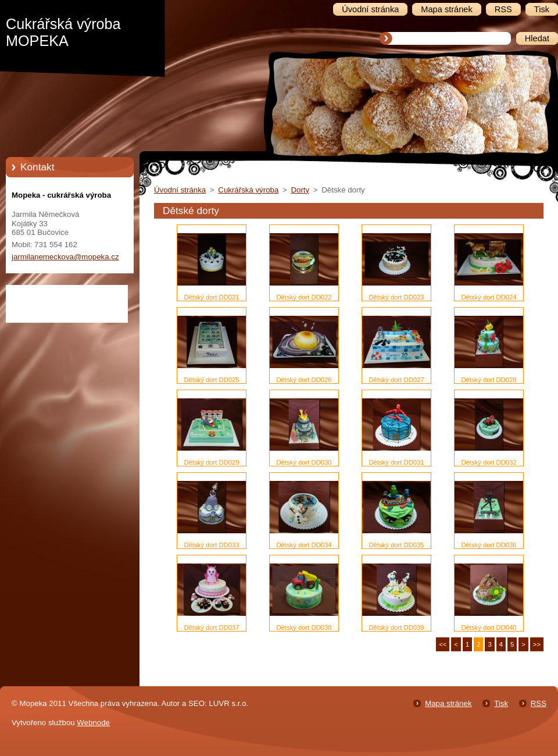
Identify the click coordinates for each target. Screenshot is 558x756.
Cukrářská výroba (248, 190)
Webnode (93, 723)
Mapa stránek (448, 703)
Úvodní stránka (180, 190)
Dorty (300, 190)
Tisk (501, 703)
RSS (539, 703)
